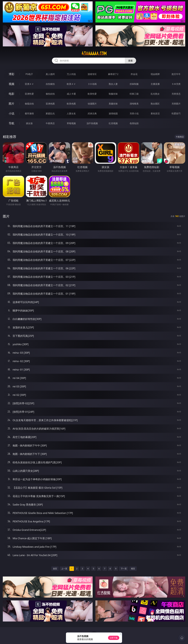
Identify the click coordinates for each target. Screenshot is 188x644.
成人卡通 (71, 94)
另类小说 (134, 113)
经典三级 (134, 94)
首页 (55, 569)
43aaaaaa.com (94, 53)
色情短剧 (134, 123)
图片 (12, 104)
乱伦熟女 (155, 94)
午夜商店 (50, 123)
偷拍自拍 (50, 94)
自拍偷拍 (50, 84)
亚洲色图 (50, 104)
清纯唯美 (134, 104)
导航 (12, 123)
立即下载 (114, 638)
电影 (12, 94)
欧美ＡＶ (71, 84)
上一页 (64, 569)
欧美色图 (71, 104)
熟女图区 (155, 104)
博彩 (12, 74)
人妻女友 (71, 113)
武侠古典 (92, 113)
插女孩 (29, 123)
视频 (12, 84)
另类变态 (176, 94)
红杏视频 (113, 123)
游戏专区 (92, 74)
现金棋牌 (155, 74)
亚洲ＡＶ (29, 84)
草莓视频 (71, 123)
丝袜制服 (134, 84)
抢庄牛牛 (176, 74)
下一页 (124, 569)
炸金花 (134, 74)
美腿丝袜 (113, 104)
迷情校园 (113, 113)
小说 (12, 113)
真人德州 (50, 74)
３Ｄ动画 (92, 84)
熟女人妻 (113, 84)
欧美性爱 (92, 94)
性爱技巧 (176, 113)
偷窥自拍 (29, 104)
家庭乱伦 (50, 113)
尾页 (133, 569)
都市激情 (29, 113)
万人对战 (71, 74)
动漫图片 (92, 104)
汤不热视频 (92, 123)
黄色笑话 (155, 113)
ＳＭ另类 (176, 84)
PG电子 (29, 74)
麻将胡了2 (113, 74)
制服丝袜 (113, 94)
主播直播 (155, 84)
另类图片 (176, 104)
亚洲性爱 (29, 94)
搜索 (130, 61)
